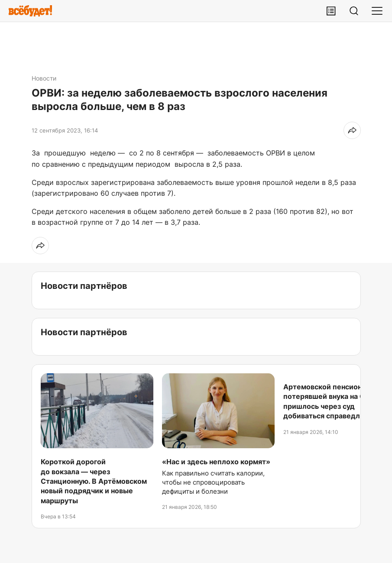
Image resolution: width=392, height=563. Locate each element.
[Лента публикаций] (331, 11)
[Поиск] (354, 11)
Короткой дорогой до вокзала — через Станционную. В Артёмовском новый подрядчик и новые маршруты (94, 481)
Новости (44, 78)
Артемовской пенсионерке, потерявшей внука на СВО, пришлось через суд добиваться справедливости (334, 401)
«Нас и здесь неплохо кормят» (216, 462)
